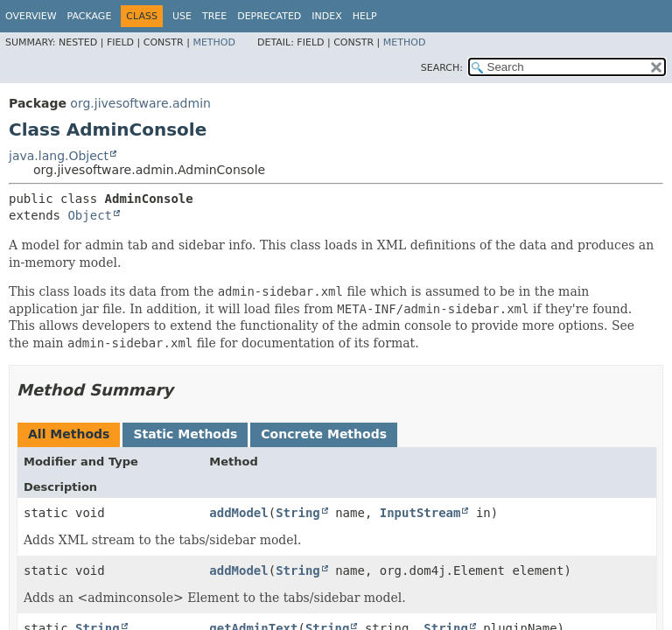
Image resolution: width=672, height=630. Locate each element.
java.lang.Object (59, 156)
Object (90, 215)
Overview (31, 16)
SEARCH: (442, 68)
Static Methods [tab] (185, 434)
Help (365, 16)
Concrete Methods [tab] (324, 434)
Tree (214, 16)
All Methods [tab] (69, 434)
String (298, 513)
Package (90, 16)
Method (214, 42)
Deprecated (269, 16)
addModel (238, 513)
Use (182, 16)
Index (326, 16)
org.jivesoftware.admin (140, 103)
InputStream (420, 513)
